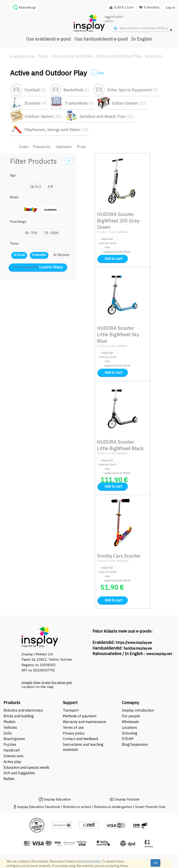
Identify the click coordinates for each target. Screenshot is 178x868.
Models (10, 722)
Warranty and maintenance (85, 722)
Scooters (154, 56)
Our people (131, 716)
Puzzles (10, 744)
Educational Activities (72, 56)
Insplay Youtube (127, 799)
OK (155, 863)
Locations (129, 727)
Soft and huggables (19, 773)
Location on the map (37, 687)
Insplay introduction (138, 710)
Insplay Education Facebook (38, 807)
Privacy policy (74, 733)
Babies (9, 779)
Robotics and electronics (23, 710)
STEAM (128, 739)
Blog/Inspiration (135, 744)
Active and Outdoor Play (119, 56)
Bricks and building (19, 716)
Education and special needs (26, 767)
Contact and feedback (81, 739)
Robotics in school (77, 807)
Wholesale (130, 722)
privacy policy (91, 861)
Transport (71, 710)
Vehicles (10, 727)
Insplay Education (57, 799)
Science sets (14, 756)
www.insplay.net (159, 654)
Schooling (130, 733)
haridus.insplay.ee (138, 648)
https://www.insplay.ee (134, 643)
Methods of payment (80, 716)
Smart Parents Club (150, 807)
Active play (12, 762)
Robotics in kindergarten (114, 807)
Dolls (8, 733)
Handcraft (12, 750)
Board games (14, 739)
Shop (43, 56)
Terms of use (73, 727)
